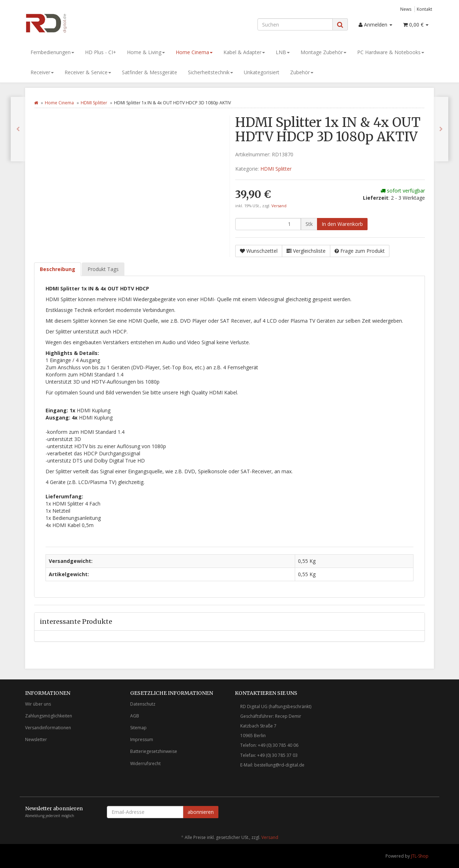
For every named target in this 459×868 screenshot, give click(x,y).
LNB (283, 52)
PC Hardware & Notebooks (391, 52)
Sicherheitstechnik (210, 72)
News (406, 9)
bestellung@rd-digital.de (279, 765)
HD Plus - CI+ (101, 52)
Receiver (42, 72)
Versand (279, 206)
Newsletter (36, 739)
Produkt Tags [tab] (103, 269)
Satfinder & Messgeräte (150, 72)
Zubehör (302, 72)
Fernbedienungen (52, 52)
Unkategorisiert (262, 72)
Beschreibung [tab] (58, 269)
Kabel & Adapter (244, 52)
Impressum (142, 739)
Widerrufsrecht (145, 763)
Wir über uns (38, 704)
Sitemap (138, 728)
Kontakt (424, 9)
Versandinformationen (48, 728)
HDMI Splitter (94, 103)
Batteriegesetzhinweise (154, 751)
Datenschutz (143, 704)
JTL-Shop (420, 856)
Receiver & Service (88, 72)
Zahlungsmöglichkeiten (49, 716)
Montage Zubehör (323, 52)
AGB (135, 716)
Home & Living (146, 52)
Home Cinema (194, 52)
